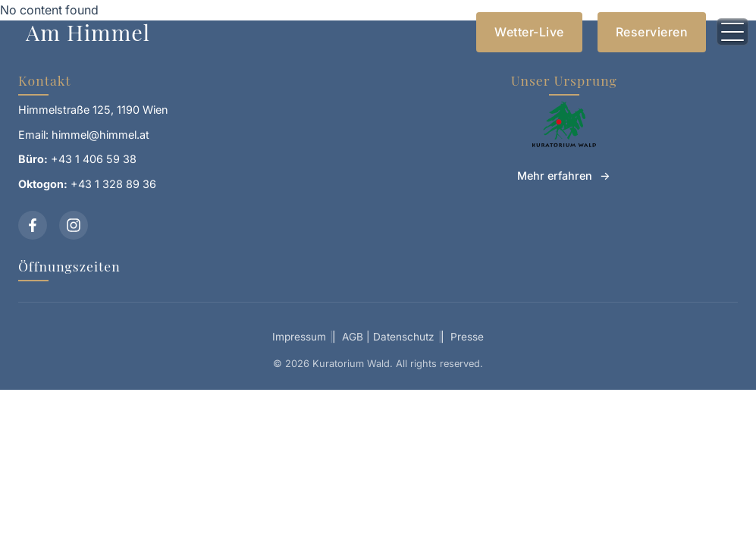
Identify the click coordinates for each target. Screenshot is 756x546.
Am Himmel (88, 32)
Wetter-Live (529, 32)
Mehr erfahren (555, 176)
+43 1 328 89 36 (113, 184)
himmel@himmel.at (100, 135)
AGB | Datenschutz (388, 337)
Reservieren (652, 32)
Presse (467, 337)
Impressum (299, 337)
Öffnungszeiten (69, 266)
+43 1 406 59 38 (94, 159)
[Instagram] (74, 225)
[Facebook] (33, 225)
